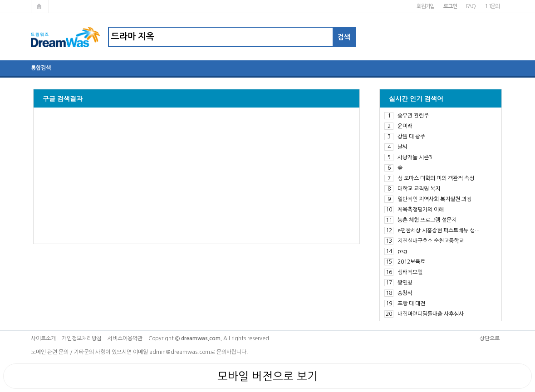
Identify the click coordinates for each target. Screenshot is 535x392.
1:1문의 (492, 6)
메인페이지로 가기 (40, 6)
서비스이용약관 (125, 338)
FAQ (471, 6)
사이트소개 (43, 338)
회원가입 (425, 6)
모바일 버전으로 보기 (267, 376)
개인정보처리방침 (82, 338)
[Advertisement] (196, 176)
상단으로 (490, 338)
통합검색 (41, 68)
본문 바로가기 (0, 0)
